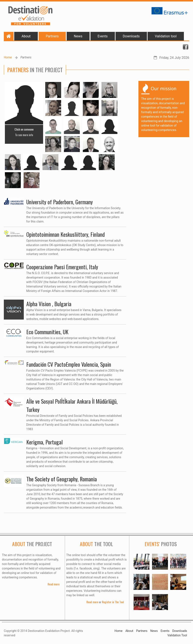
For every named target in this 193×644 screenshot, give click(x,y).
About (26, 36)
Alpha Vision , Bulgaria (49, 304)
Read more (54, 584)
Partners (52, 36)
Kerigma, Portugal (44, 442)
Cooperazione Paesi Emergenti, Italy (62, 267)
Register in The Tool (113, 602)
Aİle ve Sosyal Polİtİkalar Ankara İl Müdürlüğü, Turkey (72, 405)
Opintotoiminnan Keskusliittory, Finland (66, 234)
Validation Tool (177, 635)
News (78, 36)
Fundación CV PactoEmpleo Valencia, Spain (69, 364)
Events (103, 36)
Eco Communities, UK (47, 332)
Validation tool (166, 36)
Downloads (131, 36)
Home (8, 57)
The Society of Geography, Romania (62, 479)
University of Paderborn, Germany (60, 202)
